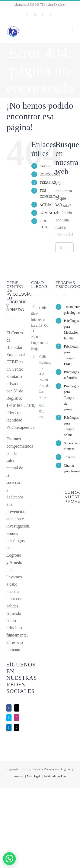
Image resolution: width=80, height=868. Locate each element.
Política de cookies (55, 776)
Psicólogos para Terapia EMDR (69, 355)
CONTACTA (49, 213)
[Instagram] (17, 718)
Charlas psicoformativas (69, 468)
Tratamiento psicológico (69, 310)
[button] (9, 859)
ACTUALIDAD (51, 205)
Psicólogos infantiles (69, 375)
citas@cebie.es (57, 5)
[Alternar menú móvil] (73, 29)
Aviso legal (33, 776)
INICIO (45, 166)
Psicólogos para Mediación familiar (69, 329)
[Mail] (17, 728)
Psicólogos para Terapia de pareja (69, 398)
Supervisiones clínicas (69, 446)
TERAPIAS (48, 182)
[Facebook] (9, 708)
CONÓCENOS (50, 174)
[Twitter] (17, 708)
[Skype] (9, 718)
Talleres (69, 457)
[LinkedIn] (9, 728)
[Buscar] (61, 248)
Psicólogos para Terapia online (69, 426)
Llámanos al (29, 5)
